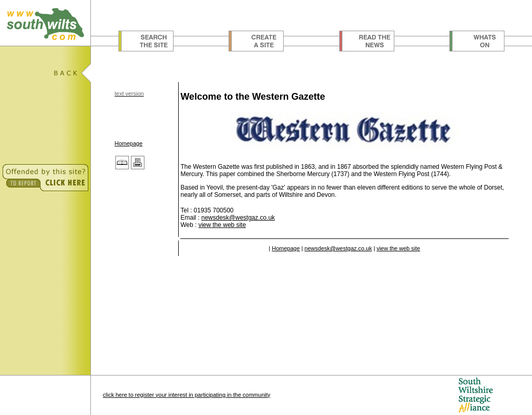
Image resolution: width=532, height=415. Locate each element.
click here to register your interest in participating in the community (187, 395)
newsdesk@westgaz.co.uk (238, 218)
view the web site (222, 225)
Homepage (128, 143)
